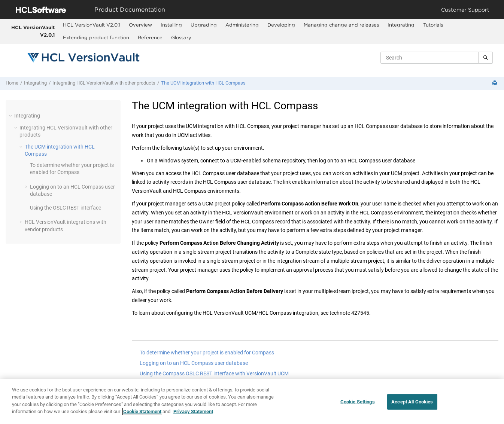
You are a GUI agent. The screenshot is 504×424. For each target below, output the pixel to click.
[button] (11, 116)
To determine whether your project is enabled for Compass (207, 353)
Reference (150, 37)
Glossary (181, 37)
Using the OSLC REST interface (66, 208)
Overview (140, 25)
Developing (281, 25)
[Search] (485, 58)
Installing (171, 25)
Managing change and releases (341, 25)
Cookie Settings (358, 402)
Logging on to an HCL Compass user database (194, 363)
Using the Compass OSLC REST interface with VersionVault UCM (214, 373)
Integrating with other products (104, 83)
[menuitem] (91, 25)
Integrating (401, 25)
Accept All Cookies (412, 402)
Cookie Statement (142, 412)
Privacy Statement (193, 412)
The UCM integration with (203, 83)
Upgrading (204, 25)
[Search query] (437, 58)
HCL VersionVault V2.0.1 (33, 31)
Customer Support (465, 10)
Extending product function (96, 37)
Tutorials (433, 25)
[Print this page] (495, 83)
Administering (242, 25)
